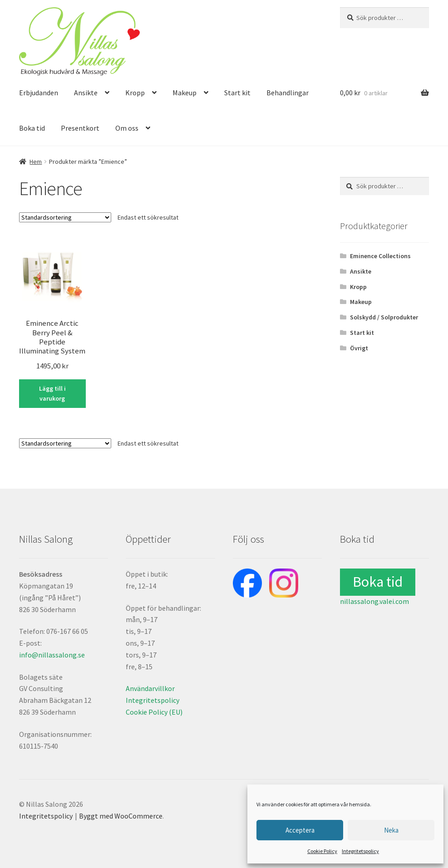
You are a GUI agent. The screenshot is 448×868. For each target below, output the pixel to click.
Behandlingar (288, 93)
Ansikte (86, 93)
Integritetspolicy (360, 851)
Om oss (127, 128)
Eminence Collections (380, 256)
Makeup (185, 93)
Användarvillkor (150, 688)
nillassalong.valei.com (374, 601)
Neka (391, 830)
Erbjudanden (39, 93)
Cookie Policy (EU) (154, 712)
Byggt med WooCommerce (121, 816)
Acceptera (300, 830)
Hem (36, 162)
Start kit (237, 93)
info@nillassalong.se (52, 655)
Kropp (135, 93)
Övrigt (359, 348)
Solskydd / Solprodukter (384, 317)
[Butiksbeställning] (65, 217)
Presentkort (80, 128)
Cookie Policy (322, 851)
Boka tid (32, 128)
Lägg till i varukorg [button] (52, 394)
